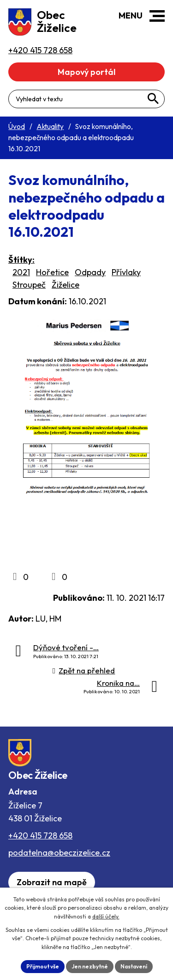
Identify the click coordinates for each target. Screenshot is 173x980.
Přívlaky (126, 272)
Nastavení (134, 966)
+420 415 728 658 (40, 835)
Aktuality (50, 126)
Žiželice (66, 285)
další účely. (106, 916)
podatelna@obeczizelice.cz (59, 853)
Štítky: (21, 260)
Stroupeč (29, 285)
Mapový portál (86, 72)
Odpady (90, 272)
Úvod (17, 126)
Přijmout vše (43, 966)
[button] (157, 16)
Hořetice (52, 272)
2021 (21, 272)
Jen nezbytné (90, 966)
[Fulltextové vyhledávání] (86, 99)
